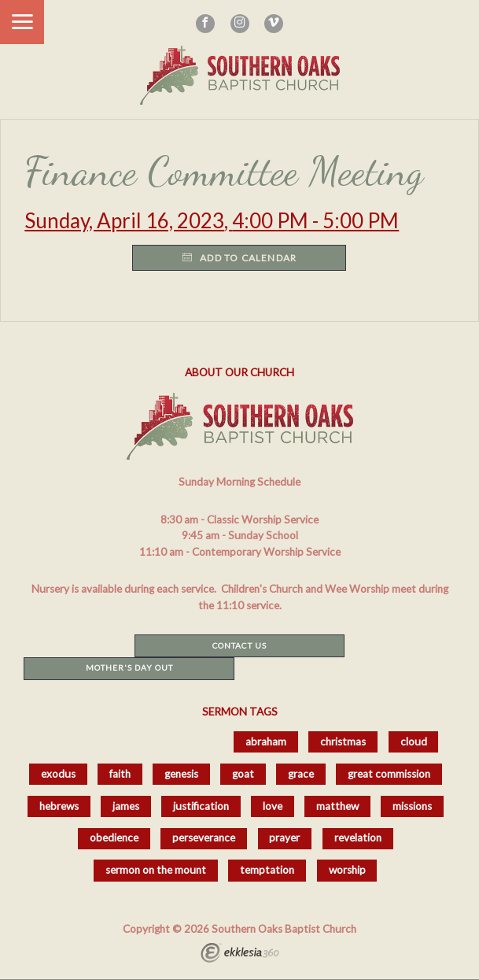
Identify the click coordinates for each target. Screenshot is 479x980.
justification (201, 806)
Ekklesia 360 (240, 955)
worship (347, 870)
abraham (266, 741)
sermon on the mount (156, 870)
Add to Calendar (239, 258)
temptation (267, 870)
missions (412, 806)
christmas (343, 741)
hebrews (59, 806)
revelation (358, 838)
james (126, 806)
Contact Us (239, 645)
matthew (337, 806)
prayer (284, 838)
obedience (114, 838)
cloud (414, 741)
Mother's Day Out (129, 668)
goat (243, 774)
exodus (58, 774)
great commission (389, 774)
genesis (181, 774)
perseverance (204, 838)
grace (301, 774)
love (273, 806)
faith (120, 774)
